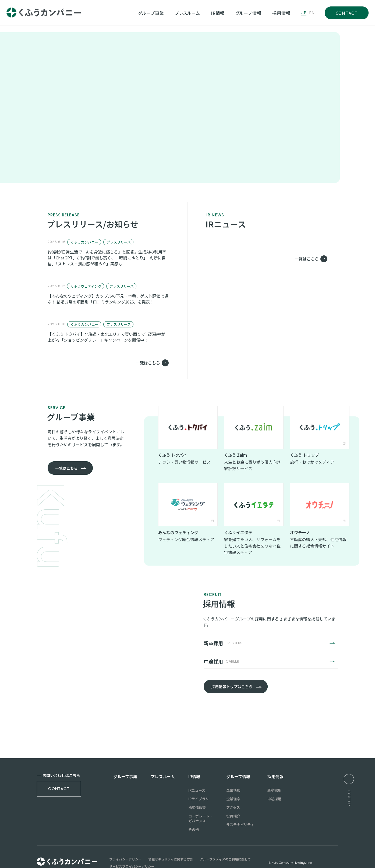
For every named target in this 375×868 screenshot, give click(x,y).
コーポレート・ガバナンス (201, 802)
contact (59, 773)
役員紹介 (233, 800)
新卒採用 (274, 774)
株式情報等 (197, 791)
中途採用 (274, 783)
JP (304, 13)
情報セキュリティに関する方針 (171, 843)
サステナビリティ (240, 809)
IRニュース (197, 774)
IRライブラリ (199, 783)
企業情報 (233, 774)
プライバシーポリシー (125, 843)
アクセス (233, 791)
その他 (194, 813)
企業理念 (233, 783)
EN (312, 13)
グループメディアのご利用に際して (225, 843)
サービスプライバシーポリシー (132, 850)
